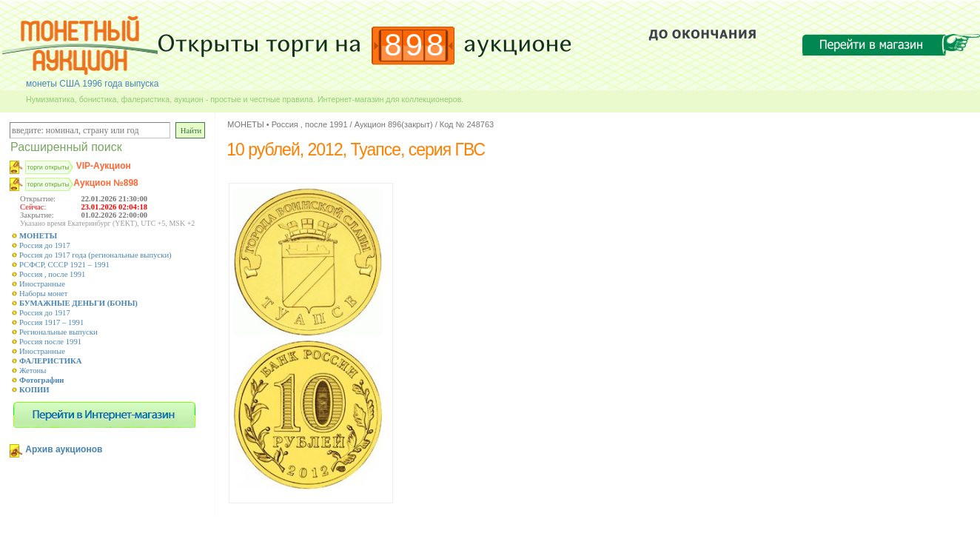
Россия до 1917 (45, 245)
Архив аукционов (64, 449)
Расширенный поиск (66, 147)
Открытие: (38, 199)
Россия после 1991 (50, 342)
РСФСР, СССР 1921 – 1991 (64, 265)
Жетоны (33, 371)
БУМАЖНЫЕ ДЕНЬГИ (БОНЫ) (78, 303)
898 (416, 45)
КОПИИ (34, 390)
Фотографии (42, 380)
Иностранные (42, 284)
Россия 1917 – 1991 (51, 322)
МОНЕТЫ (38, 236)
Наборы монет (44, 294)
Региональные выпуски (58, 332)
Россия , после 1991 (52, 274)
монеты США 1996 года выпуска (92, 84)
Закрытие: (37, 215)
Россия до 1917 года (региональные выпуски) (95, 255)
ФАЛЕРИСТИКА (51, 361)
